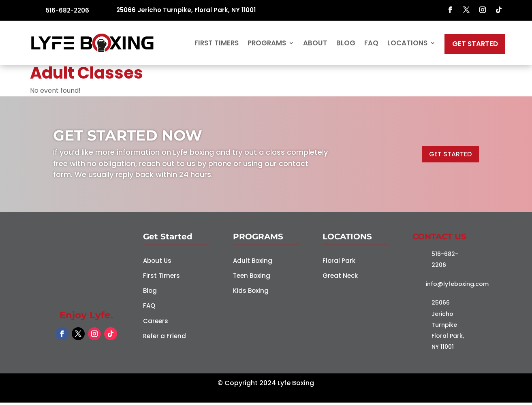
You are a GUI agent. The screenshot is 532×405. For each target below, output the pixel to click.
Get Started (475, 45)
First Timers (217, 44)
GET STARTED (450, 157)
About (315, 44)
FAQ (371, 44)
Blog (346, 44)
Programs (267, 44)
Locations (407, 44)
